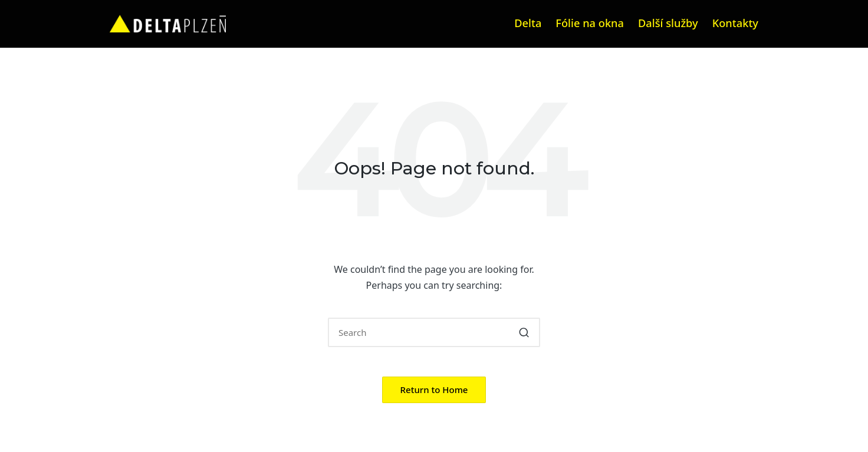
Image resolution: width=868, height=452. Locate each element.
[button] (524, 332)
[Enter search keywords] (434, 332)
